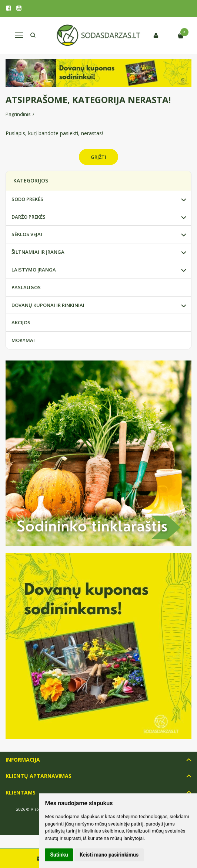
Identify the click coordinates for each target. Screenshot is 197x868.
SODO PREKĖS (27, 199)
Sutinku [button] (59, 855)
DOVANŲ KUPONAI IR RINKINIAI (48, 305)
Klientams (21, 792)
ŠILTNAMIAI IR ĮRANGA (38, 252)
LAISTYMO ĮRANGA (34, 270)
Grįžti (98, 157)
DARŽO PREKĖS (29, 217)
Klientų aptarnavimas (39, 776)
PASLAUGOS (26, 287)
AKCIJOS (21, 322)
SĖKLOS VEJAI (27, 234)
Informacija (23, 760)
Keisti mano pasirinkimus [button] (109, 855)
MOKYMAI (23, 340)
